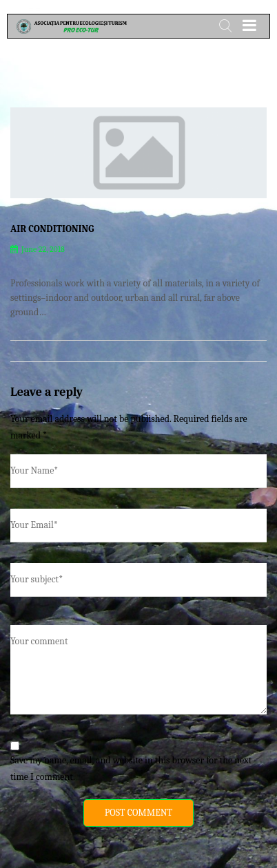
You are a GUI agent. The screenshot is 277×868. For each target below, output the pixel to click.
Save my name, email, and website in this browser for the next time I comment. (131, 769)
